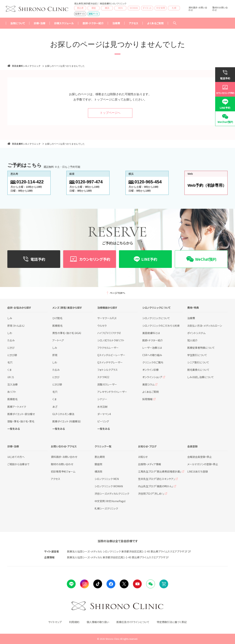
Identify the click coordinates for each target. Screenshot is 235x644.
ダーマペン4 (104, 414)
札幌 (174, 8)
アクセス (134, 23)
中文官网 (161, 8)
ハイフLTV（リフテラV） (109, 333)
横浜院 (98, 471)
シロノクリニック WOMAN (109, 486)
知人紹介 (192, 340)
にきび (11, 348)
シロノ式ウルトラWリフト (111, 340)
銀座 (94, 8)
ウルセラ (102, 326)
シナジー (102, 399)
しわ (10, 333)
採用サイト (80, 14)
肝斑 (55, 355)
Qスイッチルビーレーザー (111, 355)
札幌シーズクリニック (106, 508)
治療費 (191, 318)
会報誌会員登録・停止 (199, 457)
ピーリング (103, 421)
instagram (84, 584)
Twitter (124, 584)
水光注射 (102, 407)
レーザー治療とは (152, 348)
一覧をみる (14, 429)
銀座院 (98, 464)
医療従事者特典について (201, 348)
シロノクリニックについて (156, 318)
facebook (111, 584)
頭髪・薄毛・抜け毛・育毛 (21, 421)
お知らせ (143, 457)
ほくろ (11, 377)
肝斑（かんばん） (16, 326)
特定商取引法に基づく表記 (172, 622)
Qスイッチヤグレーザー (110, 362)
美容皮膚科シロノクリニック (26, 66)
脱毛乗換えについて (198, 370)
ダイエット (147, 8)
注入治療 (12, 384)
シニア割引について (198, 362)
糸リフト (12, 392)
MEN (120, 8)
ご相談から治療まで (18, 464)
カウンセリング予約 (225, 93)
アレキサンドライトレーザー (112, 392)
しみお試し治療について (201, 377)
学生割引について (197, 355)
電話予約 (225, 78)
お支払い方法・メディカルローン (205, 326)
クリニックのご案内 (153, 362)
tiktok (98, 584)
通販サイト (94, 14)
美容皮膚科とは (151, 333)
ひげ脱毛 (57, 318)
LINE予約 (225, 108)
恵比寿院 (100, 457)
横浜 (107, 8)
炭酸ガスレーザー (107, 384)
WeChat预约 (225, 122)
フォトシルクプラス (107, 370)
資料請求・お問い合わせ (198, 9)
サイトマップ (55, 622)
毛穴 (10, 362)
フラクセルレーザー (108, 348)
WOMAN (134, 8)
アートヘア (58, 340)
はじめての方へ (16, 457)
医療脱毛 (12, 399)
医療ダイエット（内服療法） (67, 421)
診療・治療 (40, 23)
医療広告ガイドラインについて (133, 622)
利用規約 (74, 622)
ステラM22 (103, 377)
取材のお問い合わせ (220, 9)
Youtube (137, 584)
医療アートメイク (17, 407)
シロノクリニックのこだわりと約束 (161, 326)
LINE (71, 584)
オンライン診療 (150, 370)
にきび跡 (12, 355)
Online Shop (164, 584)
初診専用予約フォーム (63, 471)
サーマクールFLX (107, 318)
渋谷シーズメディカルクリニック (112, 494)
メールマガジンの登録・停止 (203, 464)
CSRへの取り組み (152, 355)
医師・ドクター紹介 (93, 23)
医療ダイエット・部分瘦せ (21, 414)
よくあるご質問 (155, 23)
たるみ (11, 340)
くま (9, 370)
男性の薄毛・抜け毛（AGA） (67, 333)
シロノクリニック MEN (107, 479)
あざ (55, 407)
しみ (10, 318)
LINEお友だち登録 (198, 471)
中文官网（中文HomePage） (110, 501)
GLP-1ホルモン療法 (63, 414)
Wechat (151, 584)
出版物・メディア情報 (150, 464)
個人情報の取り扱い (98, 622)
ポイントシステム (196, 333)
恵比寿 (80, 8)
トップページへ (110, 113)
